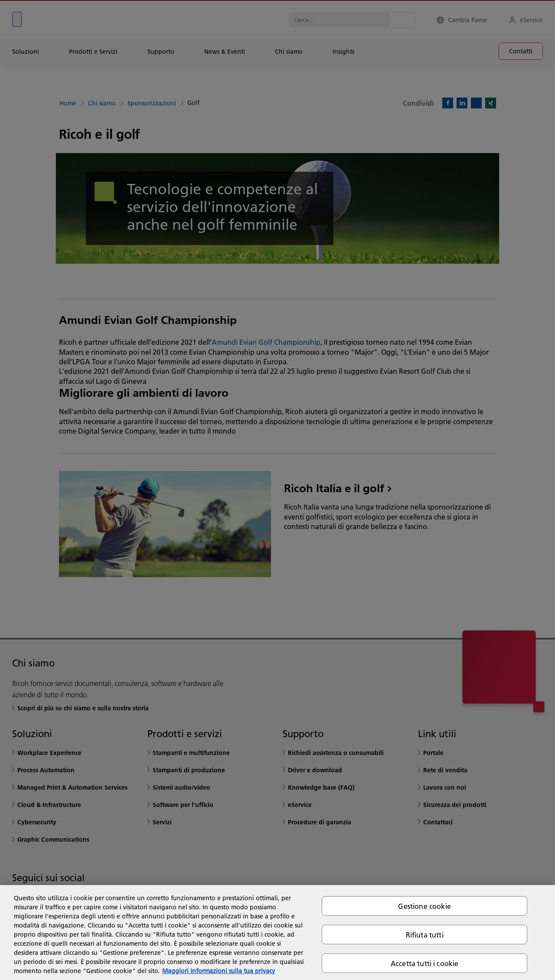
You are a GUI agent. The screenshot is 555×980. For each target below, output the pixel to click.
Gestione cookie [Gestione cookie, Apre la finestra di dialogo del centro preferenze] (424, 906)
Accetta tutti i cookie (425, 963)
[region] (277, 933)
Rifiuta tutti (425, 934)
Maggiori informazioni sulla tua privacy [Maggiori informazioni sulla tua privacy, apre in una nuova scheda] (219, 971)
